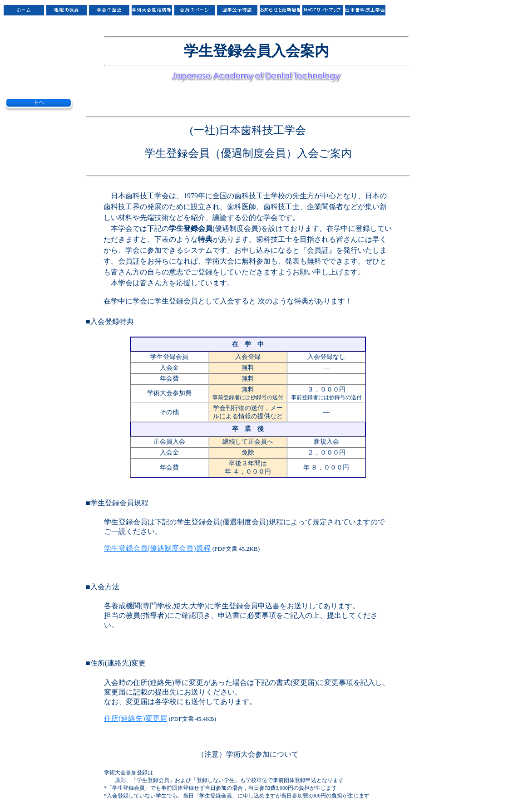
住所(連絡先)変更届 (136, 718)
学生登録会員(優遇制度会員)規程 (157, 548)
